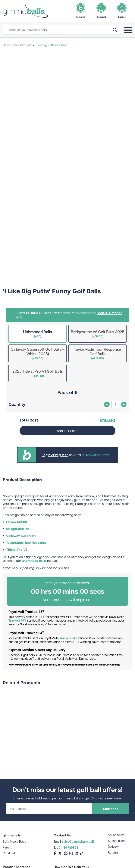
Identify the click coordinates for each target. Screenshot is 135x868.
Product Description (22, 480)
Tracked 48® (17, 620)
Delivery (113, 846)
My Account (116, 835)
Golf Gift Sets (23, 45)
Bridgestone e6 (18, 529)
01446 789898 (68, 848)
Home (7, 45)
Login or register (55, 455)
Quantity (17, 404)
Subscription (116, 841)
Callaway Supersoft (21, 536)
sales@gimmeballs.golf (78, 842)
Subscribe (111, 809)
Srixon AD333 (17, 522)
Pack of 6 (67, 392)
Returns (113, 852)
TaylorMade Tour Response (26, 543)
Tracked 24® (68, 638)
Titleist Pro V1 (17, 550)
